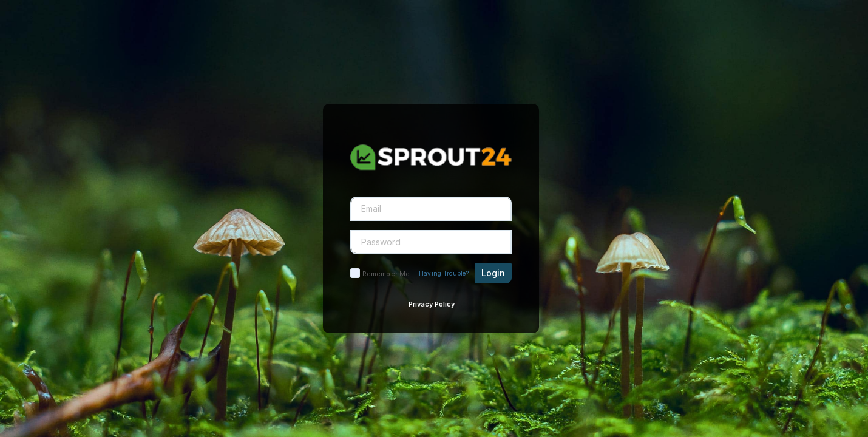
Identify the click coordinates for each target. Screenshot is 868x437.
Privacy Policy (432, 304)
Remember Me (386, 274)
